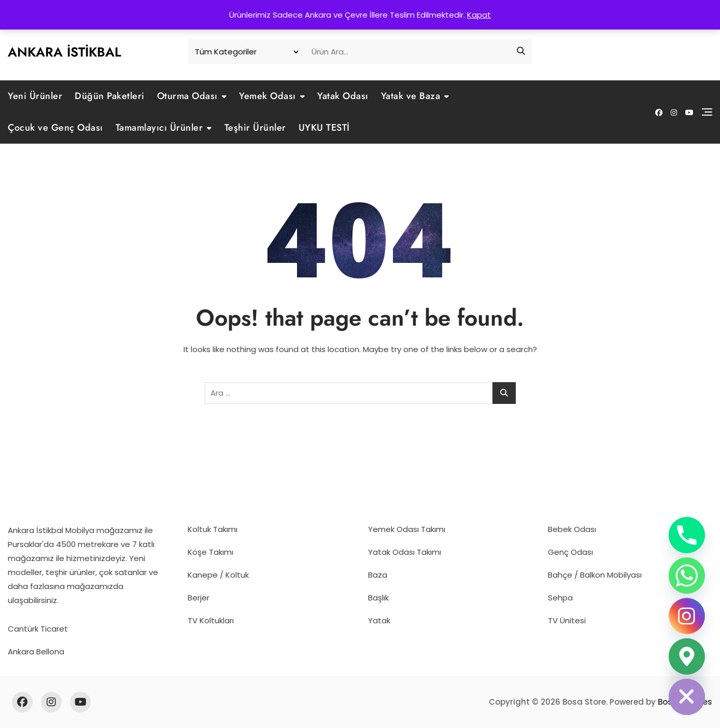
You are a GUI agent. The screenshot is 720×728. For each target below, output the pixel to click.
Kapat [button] (479, 15)
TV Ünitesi (567, 620)
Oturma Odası (187, 96)
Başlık (378, 598)
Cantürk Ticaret (38, 629)
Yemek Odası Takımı (407, 529)
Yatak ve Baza (411, 96)
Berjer (199, 598)
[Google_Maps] (687, 656)
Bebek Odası (572, 529)
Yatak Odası (343, 96)
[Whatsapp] (687, 576)
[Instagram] (687, 616)
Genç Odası (570, 552)
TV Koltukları (211, 620)
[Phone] (687, 535)
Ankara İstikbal (65, 52)
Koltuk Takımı (213, 529)
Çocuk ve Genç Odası (55, 128)
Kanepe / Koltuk (218, 575)
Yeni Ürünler (35, 96)
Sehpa (560, 598)
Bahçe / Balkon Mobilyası (595, 575)
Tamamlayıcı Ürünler (159, 128)
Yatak (379, 620)
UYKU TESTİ (324, 128)
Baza (378, 575)
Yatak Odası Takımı (405, 552)
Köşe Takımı (210, 552)
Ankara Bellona (36, 652)
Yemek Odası (267, 96)
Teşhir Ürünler (255, 128)
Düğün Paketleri (110, 96)
